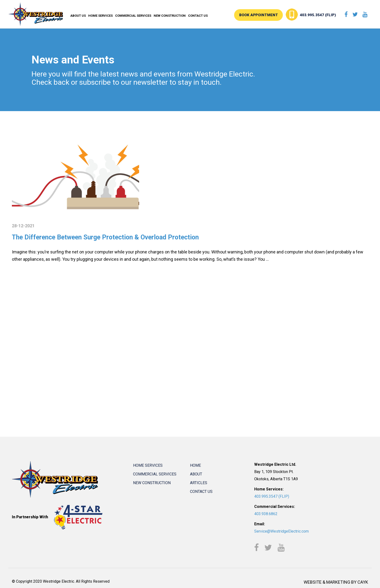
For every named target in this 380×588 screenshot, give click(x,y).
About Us (78, 16)
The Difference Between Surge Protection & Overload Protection (118, 237)
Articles (199, 483)
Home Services (100, 16)
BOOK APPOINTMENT (268, 15)
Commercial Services (133, 16)
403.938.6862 (266, 514)
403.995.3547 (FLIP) (323, 15)
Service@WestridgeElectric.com (281, 531)
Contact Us (198, 16)
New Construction (170, 16)
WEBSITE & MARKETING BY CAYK (336, 582)
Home (195, 465)
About (196, 474)
